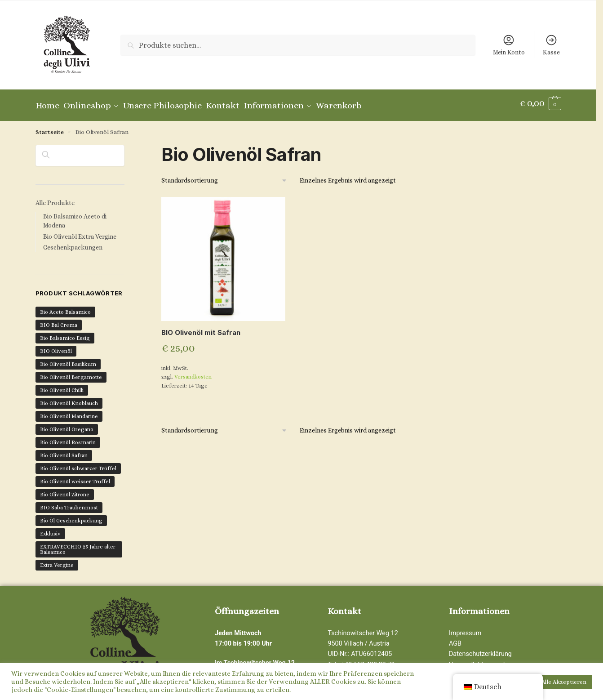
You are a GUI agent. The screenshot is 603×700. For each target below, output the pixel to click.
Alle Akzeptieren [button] (564, 682)
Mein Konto (509, 45)
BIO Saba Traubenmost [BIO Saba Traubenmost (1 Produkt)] (69, 503)
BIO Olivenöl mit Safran (201, 328)
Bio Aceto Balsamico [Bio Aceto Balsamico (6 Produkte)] (65, 308)
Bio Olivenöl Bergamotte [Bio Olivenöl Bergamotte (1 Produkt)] (71, 373)
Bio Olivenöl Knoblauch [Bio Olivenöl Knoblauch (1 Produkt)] (69, 399)
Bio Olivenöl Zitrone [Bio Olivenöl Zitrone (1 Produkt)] (65, 490)
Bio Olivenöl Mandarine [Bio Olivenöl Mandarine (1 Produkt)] (69, 412)
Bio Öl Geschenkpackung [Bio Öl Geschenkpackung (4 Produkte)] (71, 516)
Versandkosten (193, 373)
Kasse (551, 45)
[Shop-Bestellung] (224, 176)
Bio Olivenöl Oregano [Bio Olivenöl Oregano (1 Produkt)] (67, 425)
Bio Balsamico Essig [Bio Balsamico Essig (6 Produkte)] (65, 334)
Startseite (50, 128)
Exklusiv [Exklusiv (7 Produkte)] (50, 529)
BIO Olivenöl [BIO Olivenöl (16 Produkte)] (56, 347)
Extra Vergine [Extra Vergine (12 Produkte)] (57, 561)
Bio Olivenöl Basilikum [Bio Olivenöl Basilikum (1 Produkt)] (68, 360)
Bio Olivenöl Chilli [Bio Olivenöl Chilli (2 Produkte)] (62, 386)
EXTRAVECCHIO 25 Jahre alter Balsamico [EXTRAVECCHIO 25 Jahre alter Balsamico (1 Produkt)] (78, 545)
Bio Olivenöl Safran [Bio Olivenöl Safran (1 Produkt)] (64, 451)
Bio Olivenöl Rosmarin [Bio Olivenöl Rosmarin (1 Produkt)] (68, 438)
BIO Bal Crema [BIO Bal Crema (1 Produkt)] (59, 321)
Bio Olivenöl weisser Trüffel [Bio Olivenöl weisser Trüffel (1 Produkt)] (75, 477)
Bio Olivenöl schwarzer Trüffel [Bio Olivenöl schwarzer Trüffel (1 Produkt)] (78, 464)
